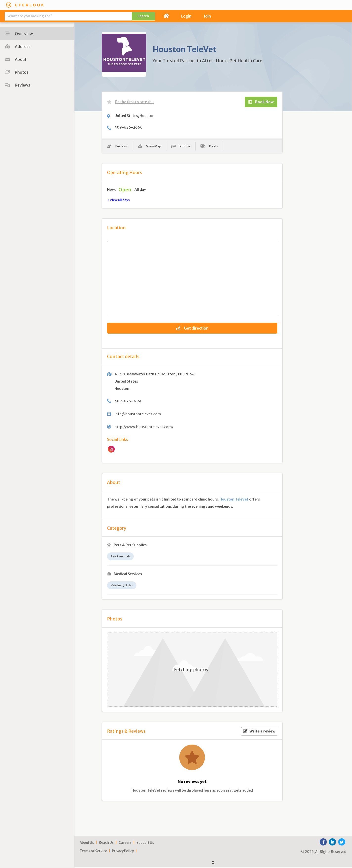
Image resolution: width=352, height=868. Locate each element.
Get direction (192, 329)
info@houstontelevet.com (138, 415)
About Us (87, 843)
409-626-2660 (129, 127)
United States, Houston (134, 116)
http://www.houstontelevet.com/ (144, 428)
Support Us (145, 843)
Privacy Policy (123, 852)
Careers (125, 843)
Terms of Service (93, 852)
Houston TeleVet (234, 500)
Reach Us (106, 843)
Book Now (261, 102)
